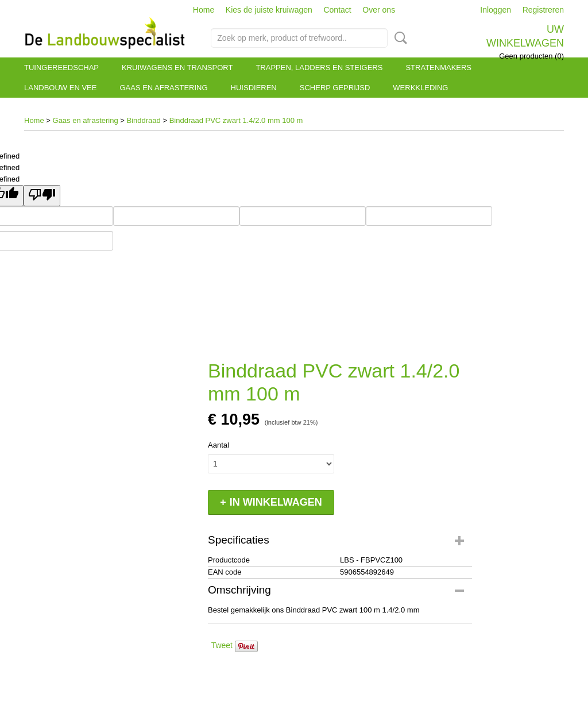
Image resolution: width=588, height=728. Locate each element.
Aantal (218, 445)
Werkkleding (420, 88)
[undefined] (42, 196)
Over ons (379, 10)
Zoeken (399, 38)
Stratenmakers (438, 68)
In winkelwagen (276, 502)
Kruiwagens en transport (177, 68)
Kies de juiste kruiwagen (269, 10)
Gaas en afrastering (163, 88)
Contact (337, 10)
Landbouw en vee (60, 88)
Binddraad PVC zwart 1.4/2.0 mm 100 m (236, 120)
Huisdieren (254, 88)
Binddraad (144, 120)
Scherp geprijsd (335, 88)
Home (204, 10)
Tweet (222, 645)
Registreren (543, 10)
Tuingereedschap (61, 68)
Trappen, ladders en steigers (319, 68)
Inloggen (496, 10)
